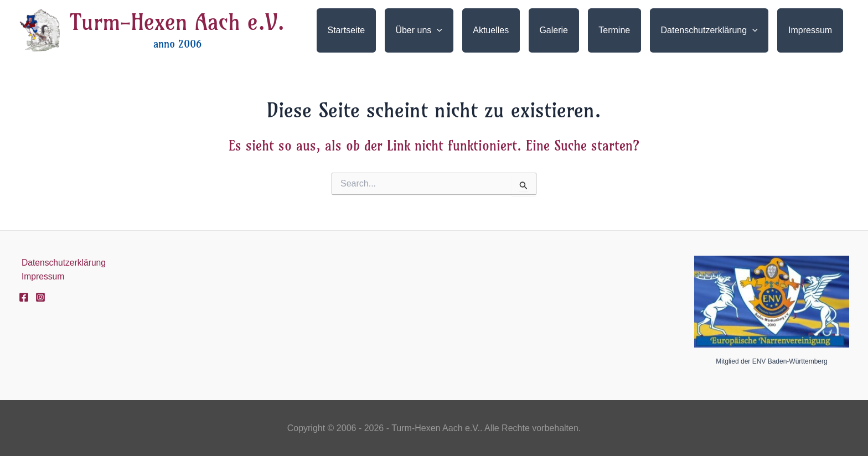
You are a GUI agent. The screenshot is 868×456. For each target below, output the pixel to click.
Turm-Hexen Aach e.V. (177, 22)
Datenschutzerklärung (62, 263)
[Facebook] (24, 298)
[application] (459, 30)
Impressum (41, 277)
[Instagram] (40, 298)
